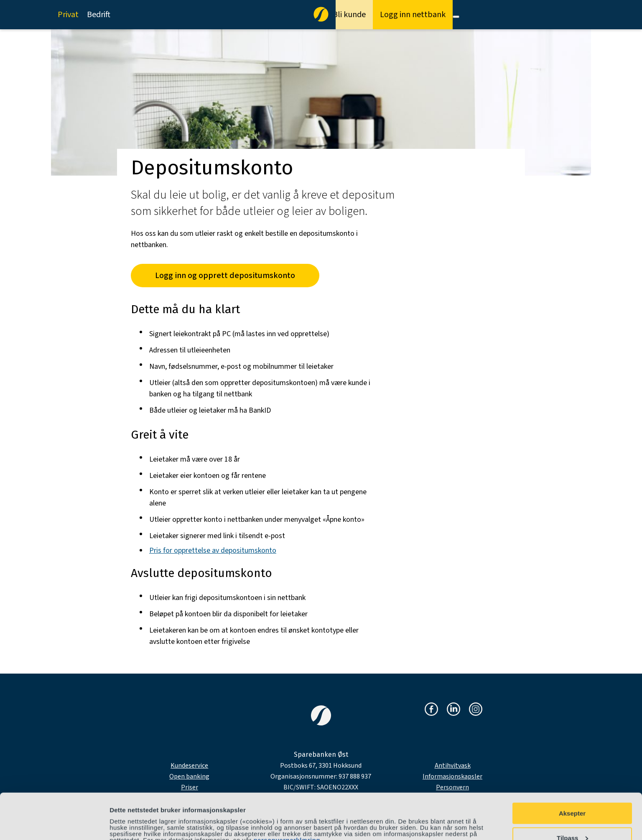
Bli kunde (349, 15)
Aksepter (572, 770)
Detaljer (121, 818)
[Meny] (456, 17)
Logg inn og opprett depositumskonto (225, 276)
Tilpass (572, 795)
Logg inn (413, 15)
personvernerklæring (287, 797)
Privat (68, 15)
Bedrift (99, 15)
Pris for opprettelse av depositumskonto (213, 550)
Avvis (572, 819)
